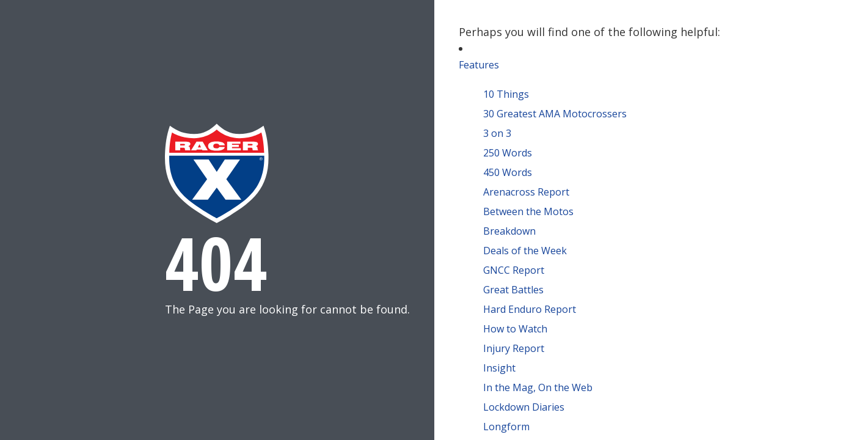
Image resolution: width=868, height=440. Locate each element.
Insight (499, 368)
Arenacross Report (526, 192)
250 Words (508, 153)
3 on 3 (497, 133)
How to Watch (515, 329)
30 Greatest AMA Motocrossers (555, 114)
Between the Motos (528, 211)
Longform (506, 427)
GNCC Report (514, 270)
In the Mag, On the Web (538, 387)
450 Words (508, 172)
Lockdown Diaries (524, 407)
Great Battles (513, 290)
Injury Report (514, 348)
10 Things (506, 94)
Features (479, 65)
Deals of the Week (525, 251)
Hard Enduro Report (530, 309)
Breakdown (509, 231)
